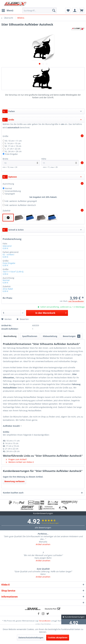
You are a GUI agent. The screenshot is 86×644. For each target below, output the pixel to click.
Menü (7, 10)
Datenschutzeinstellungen (31, 638)
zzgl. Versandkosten (76, 301)
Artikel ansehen (43, 544)
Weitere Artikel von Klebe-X (20, 462)
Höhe (60, 162)
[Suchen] (54, 10)
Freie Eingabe (11, 154)
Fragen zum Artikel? (16, 459)
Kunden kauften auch (13, 493)
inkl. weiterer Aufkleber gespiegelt (21, 201)
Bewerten (23, 319)
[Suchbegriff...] (40, 10)
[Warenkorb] (82, 10)
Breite (21, 162)
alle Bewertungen (43, 528)
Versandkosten (45, 621)
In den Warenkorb (51, 313)
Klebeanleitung (50, 336)
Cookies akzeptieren (58, 638)
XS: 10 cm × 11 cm (13, 141)
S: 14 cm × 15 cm (13, 143)
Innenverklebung (13, 191)
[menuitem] (7, 10)
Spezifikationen (30, 336)
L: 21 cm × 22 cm (13, 149)
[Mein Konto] (75, 10)
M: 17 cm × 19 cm (13, 146)
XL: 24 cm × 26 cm (13, 151)
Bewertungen (72, 336)
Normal (8, 188)
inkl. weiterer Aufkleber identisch (20, 205)
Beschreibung (10, 336)
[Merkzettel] (68, 10)
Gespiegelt (10, 194)
